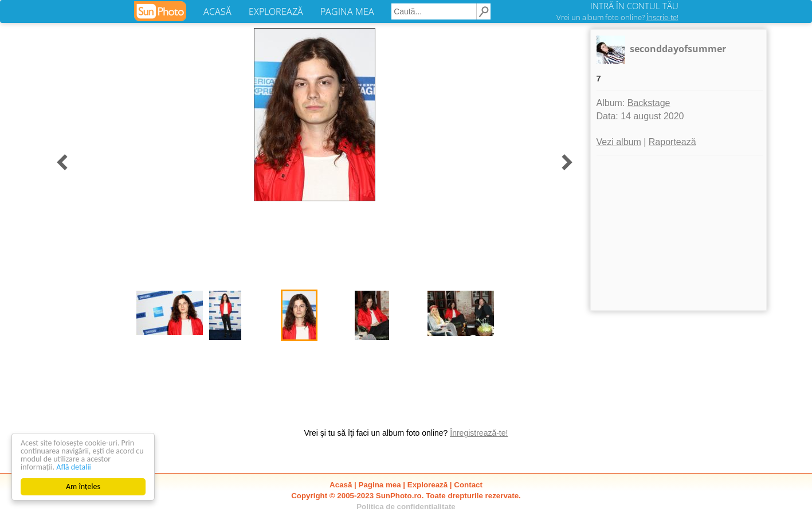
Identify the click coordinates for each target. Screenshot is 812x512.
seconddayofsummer (678, 49)
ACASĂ (217, 11)
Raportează (672, 142)
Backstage (649, 103)
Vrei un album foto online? (617, 17)
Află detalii (74, 467)
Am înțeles (83, 486)
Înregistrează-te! (479, 433)
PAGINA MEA (347, 11)
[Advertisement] (678, 233)
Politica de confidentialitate (406, 507)
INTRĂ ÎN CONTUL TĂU (634, 6)
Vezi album (619, 142)
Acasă (341, 485)
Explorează (427, 485)
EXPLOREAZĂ (276, 11)
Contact (468, 485)
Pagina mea (380, 485)
